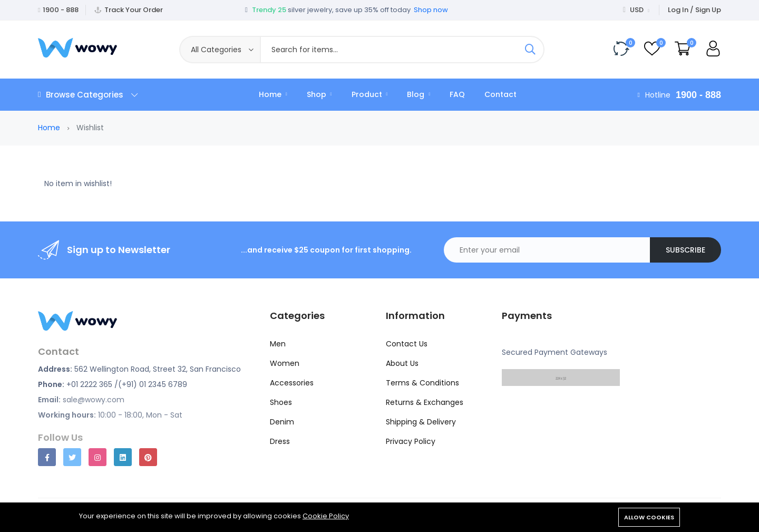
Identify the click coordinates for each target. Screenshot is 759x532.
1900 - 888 (61, 10)
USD (636, 10)
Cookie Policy (326, 516)
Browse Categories (88, 95)
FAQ (457, 94)
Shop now (431, 10)
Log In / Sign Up (694, 10)
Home (273, 94)
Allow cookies (649, 517)
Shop (319, 94)
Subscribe (685, 250)
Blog (419, 94)
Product (370, 94)
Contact (500, 94)
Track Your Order (134, 10)
